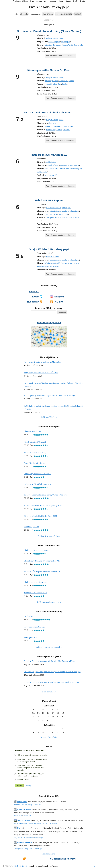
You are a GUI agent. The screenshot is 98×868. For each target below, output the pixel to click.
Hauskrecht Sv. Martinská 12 (49, 155)
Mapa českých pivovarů (49, 323)
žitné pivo (52, 123)
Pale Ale (65, 208)
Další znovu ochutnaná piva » (49, 602)
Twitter (35, 297)
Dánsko (72, 81)
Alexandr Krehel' (24, 809)
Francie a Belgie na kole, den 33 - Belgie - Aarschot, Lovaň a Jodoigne (52, 672)
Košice (65, 126)
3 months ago (38, 838)
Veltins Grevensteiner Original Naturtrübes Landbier (31, 823)
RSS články (33, 302)
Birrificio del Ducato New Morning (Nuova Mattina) (49, 31)
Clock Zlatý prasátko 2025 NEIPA (38, 474)
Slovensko (71, 126)
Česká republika (42, 172)
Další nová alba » (49, 692)
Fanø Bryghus (51, 84)
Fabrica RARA (51, 214)
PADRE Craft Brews (53, 126)
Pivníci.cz (17, 1)
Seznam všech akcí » (49, 737)
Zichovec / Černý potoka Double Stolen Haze (42, 571)
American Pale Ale (54, 208)
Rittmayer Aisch (30, 637)
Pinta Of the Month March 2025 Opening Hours (43, 505)
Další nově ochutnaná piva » (49, 536)
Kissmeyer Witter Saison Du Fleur (49, 70)
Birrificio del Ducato (53, 45)
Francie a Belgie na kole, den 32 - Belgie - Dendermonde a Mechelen (52, 682)
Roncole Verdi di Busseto (71, 45)
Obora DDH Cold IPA (33, 431)
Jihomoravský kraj (76, 169)
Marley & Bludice (21, 866)
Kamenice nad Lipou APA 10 (36, 593)
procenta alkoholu (64, 14)
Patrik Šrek (22, 802)
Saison (61, 38)
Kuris (20, 828)
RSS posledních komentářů (62, 859)
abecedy (24, 14)
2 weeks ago (37, 805)
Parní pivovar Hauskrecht (55, 169)
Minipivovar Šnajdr (53, 263)
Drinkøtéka (28, 616)
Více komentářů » (49, 854)
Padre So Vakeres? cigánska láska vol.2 (49, 112)
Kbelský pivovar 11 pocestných (36, 550)
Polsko (66, 214)
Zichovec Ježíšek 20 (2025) (35, 452)
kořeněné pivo (54, 42)
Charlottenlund (63, 81)
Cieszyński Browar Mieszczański (59, 218)
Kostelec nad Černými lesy (70, 263)
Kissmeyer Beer (51, 81)
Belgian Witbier (52, 257)
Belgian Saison (52, 38)
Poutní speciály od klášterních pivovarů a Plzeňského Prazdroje (49, 395)
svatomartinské (51, 175)
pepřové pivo (54, 165)
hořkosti (78, 14)
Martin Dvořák (24, 820)
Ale (69, 208)
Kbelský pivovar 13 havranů (35, 582)
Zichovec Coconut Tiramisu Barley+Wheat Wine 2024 (46, 495)
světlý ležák (51, 162)
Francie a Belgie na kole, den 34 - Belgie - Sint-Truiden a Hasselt (50, 661)
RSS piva (58, 302)
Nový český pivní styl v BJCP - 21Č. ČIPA (41, 373)
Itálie (81, 45)
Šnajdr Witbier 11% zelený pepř (49, 249)
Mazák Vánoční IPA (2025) (35, 442)
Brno (68, 169)
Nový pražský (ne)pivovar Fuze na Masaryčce (42, 362)
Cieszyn (60, 214)
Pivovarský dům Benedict (34, 627)
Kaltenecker (51, 130)
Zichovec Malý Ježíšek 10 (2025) (37, 484)
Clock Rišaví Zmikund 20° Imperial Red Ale (42, 561)
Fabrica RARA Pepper (49, 200)
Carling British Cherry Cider (23, 849)
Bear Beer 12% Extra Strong (23, 805)
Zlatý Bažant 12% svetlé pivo (23, 838)
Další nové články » (49, 417)
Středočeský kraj (42, 267)
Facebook (34, 292)
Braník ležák (18, 816)
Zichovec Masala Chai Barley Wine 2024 (40, 516)
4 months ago (38, 849)
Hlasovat (19, 785)
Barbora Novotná (24, 842)
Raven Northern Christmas (35, 463)
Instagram (59, 297)
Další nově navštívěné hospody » (49, 647)
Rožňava (59, 130)
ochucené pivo (66, 42)
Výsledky (28, 786)
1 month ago (53, 823)
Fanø (60, 84)
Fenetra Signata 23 (31, 527)
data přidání (48, 14)
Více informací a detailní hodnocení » (61, 56)
